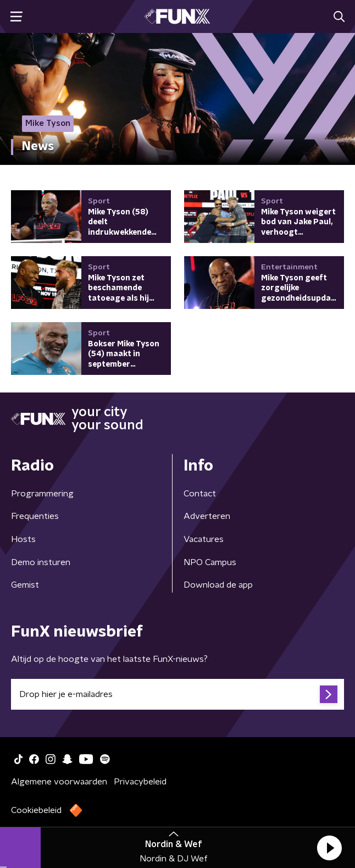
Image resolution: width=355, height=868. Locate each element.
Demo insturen (41, 562)
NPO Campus (210, 562)
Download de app (218, 585)
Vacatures (204, 539)
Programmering (42, 494)
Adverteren (207, 516)
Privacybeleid (140, 782)
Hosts (23, 539)
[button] (329, 848)
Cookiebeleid (36, 810)
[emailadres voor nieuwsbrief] (177, 694)
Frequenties (35, 516)
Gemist (25, 585)
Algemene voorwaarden (59, 782)
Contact (200, 494)
